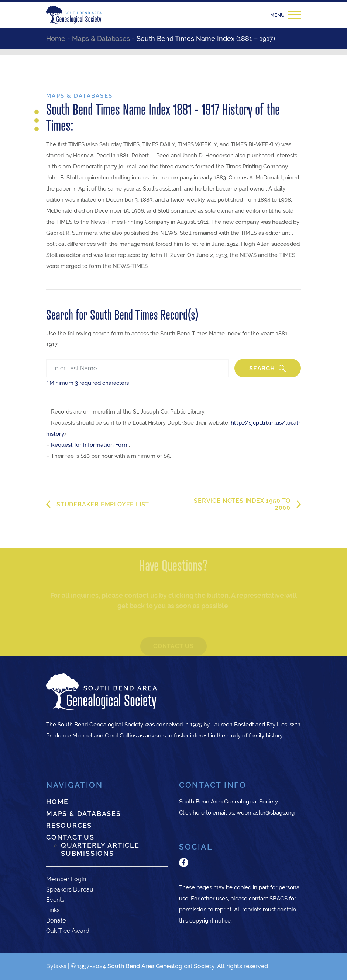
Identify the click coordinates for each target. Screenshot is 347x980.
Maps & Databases (84, 814)
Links (53, 910)
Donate (56, 920)
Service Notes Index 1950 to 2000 (242, 504)
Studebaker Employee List (103, 504)
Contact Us (70, 837)
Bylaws (56, 966)
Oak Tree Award (68, 931)
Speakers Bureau (70, 890)
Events (55, 900)
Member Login (66, 879)
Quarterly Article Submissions (100, 849)
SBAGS (279, 898)
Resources (69, 825)
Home (57, 802)
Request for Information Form (90, 445)
